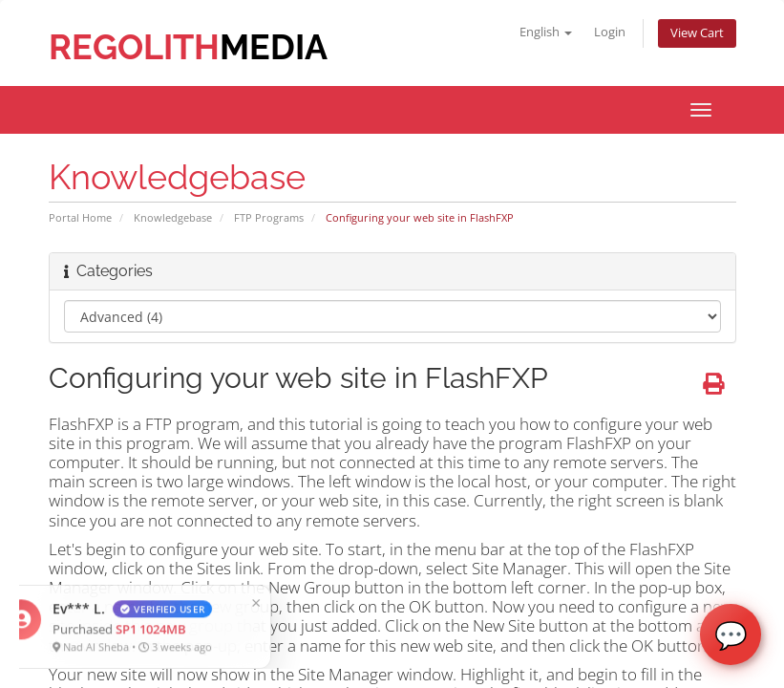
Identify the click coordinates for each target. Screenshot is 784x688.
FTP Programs (269, 217)
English (546, 32)
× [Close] (132, 602)
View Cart (697, 33)
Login (610, 32)
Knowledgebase (173, 217)
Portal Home (80, 217)
